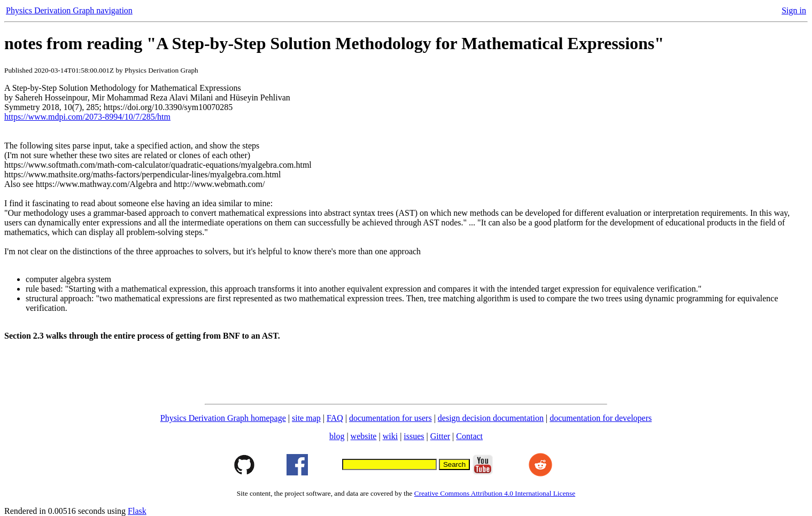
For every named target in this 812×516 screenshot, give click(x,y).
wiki (390, 436)
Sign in (794, 10)
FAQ (335, 418)
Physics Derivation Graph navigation (69, 10)
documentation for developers (601, 418)
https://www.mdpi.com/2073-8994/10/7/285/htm (87, 117)
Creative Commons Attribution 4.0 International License (495, 493)
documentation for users (390, 418)
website (364, 436)
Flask (137, 511)
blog (337, 436)
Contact (469, 436)
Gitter (440, 436)
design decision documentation (491, 418)
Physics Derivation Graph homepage (223, 418)
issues (414, 436)
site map (306, 418)
